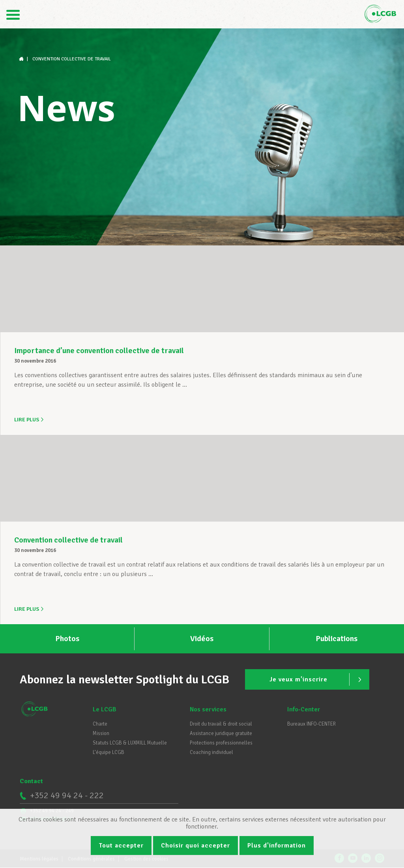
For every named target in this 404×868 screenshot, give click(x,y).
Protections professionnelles (221, 741)
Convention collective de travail (68, 539)
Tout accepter (121, 846)
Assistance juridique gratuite (221, 732)
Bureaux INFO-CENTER (311, 722)
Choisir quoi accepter (195, 846)
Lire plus (30, 420)
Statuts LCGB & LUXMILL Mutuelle (130, 741)
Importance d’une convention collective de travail (99, 351)
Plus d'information (277, 846)
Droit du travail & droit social (221, 722)
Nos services (208, 708)
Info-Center (304, 708)
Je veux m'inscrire (317, 678)
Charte (100, 722)
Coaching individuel (211, 751)
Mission (101, 732)
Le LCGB (105, 708)
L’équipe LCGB (108, 751)
